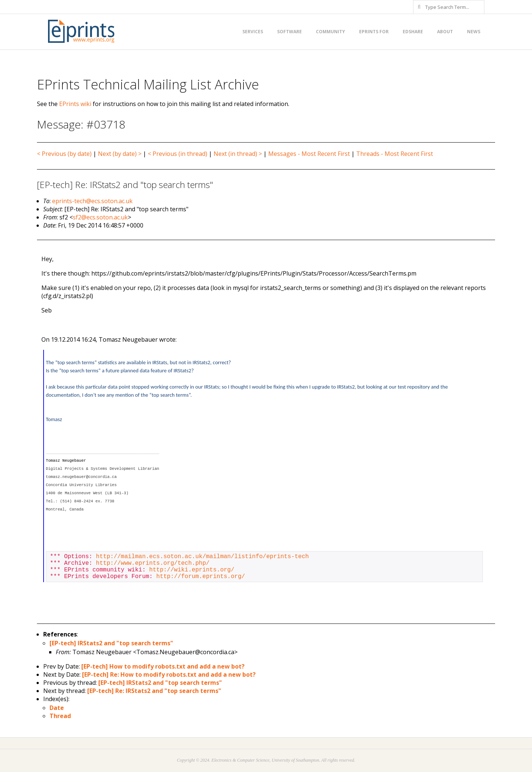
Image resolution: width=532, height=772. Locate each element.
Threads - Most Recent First (395, 154)
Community (330, 32)
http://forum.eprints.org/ (201, 577)
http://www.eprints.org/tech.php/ (153, 563)
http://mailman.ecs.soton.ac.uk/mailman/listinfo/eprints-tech (202, 557)
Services (253, 32)
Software (289, 32)
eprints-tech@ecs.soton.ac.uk (92, 201)
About (445, 32)
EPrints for (374, 32)
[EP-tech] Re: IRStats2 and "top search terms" (154, 691)
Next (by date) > (120, 154)
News (474, 32)
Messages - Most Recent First (309, 154)
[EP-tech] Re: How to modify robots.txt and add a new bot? (169, 674)
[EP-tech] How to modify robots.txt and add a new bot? (163, 666)
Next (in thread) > (238, 154)
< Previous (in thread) (178, 154)
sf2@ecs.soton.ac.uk (100, 217)
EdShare (413, 32)
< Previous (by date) (64, 154)
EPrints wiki (75, 104)
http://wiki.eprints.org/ (192, 570)
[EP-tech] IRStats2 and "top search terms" (111, 643)
